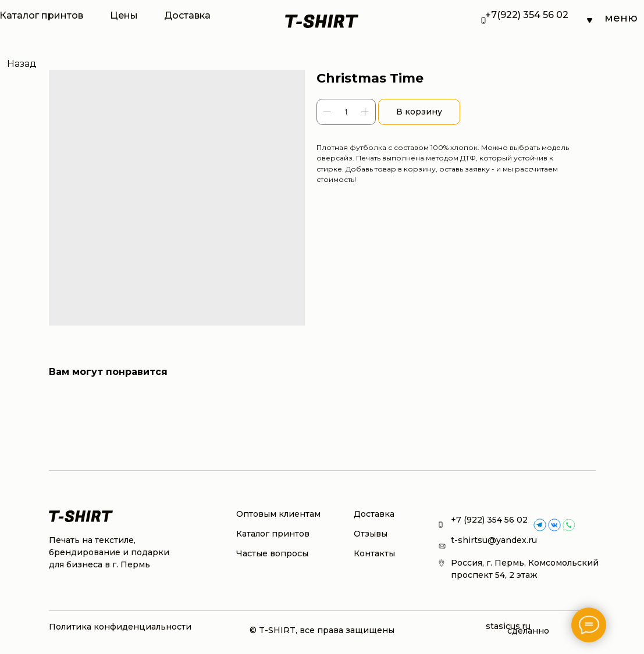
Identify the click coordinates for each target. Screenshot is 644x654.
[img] (554, 525)
